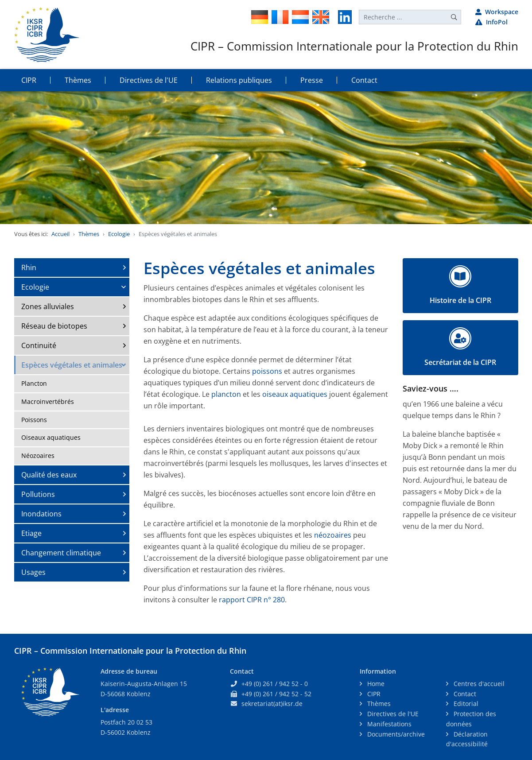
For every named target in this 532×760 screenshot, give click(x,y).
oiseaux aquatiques (296, 394)
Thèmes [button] (78, 80)
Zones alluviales (48, 306)
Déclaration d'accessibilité (467, 739)
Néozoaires (38, 456)
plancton (226, 394)
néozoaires (333, 535)
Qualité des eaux (49, 475)
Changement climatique (61, 553)
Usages (33, 572)
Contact (464, 694)
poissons (267, 371)
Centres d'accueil (478, 684)
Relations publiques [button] (239, 80)
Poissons (34, 420)
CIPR (373, 694)
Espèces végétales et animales (72, 365)
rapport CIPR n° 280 (252, 600)
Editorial (465, 704)
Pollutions (38, 494)
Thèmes (89, 234)
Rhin (29, 268)
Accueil (60, 234)
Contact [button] (364, 80)
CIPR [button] (29, 80)
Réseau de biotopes (54, 326)
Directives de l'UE (392, 714)
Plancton (34, 383)
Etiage (31, 533)
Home (375, 684)
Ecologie (119, 234)
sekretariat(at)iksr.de (272, 704)
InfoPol (491, 22)
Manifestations (388, 724)
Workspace (497, 12)
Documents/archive (395, 734)
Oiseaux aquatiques (51, 437)
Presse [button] (312, 80)
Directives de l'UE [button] (149, 80)
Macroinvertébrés (48, 401)
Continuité (39, 345)
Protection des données (471, 719)
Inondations (41, 514)
